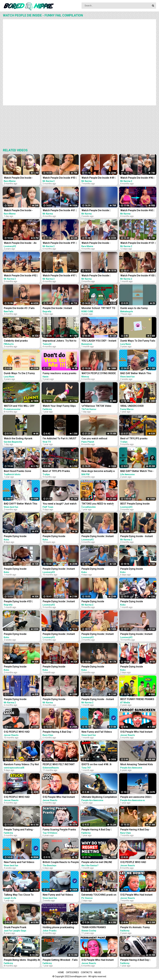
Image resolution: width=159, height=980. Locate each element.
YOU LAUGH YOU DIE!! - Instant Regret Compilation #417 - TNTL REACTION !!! (99, 341)
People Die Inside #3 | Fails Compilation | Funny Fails (19, 308)
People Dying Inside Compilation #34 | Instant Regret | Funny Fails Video (57, 700)
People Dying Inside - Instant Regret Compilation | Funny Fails (137, 537)
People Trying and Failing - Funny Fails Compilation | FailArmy (19, 830)
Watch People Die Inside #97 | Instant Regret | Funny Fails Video (60, 276)
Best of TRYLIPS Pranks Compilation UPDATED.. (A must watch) (61, 471)
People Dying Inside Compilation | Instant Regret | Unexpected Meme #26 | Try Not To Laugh (20, 667)
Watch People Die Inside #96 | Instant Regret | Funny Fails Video (137, 178)
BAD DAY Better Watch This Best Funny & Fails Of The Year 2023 (138, 374)
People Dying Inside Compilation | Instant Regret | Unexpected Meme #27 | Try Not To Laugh (98, 667)
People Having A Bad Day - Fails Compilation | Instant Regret (58, 732)
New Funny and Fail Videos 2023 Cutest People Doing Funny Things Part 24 (19, 862)
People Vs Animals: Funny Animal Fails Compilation (135, 928)
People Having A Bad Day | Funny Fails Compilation (96, 830)
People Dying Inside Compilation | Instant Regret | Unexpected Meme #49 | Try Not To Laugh (59, 537)
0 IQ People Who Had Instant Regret (136, 732)
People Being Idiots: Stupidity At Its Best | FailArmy (22, 960)
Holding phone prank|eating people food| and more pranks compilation (60, 928)
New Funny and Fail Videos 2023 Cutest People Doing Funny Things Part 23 (97, 732)
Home (61, 972)
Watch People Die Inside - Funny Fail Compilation (18, 178)
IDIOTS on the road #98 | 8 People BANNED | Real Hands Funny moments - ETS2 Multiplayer (98, 765)
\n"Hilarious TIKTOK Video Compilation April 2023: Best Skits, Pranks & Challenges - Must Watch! (98, 406)
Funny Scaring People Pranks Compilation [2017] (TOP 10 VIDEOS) (59, 830)
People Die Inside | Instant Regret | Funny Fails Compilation (57, 308)
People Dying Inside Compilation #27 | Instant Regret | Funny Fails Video (96, 602)
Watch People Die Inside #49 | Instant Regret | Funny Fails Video (98, 178)
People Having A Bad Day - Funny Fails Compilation (135, 830)
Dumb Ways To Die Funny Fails (138, 341)
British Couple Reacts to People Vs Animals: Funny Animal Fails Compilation (61, 862)
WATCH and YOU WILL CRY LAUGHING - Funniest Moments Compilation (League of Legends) (22, 406)
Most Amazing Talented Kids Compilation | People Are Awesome (137, 765)
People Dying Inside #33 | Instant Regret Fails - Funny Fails (19, 602)
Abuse (98, 972)
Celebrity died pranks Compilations (16, 341)
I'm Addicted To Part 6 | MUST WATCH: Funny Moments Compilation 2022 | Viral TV (60, 439)
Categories (72, 972)
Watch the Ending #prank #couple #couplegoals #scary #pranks (21, 439)
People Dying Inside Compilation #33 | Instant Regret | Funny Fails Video (19, 700)
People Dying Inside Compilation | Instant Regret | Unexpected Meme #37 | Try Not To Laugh (59, 667)
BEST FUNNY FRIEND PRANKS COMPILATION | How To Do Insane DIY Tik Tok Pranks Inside (137, 700)
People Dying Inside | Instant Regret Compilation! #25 (98, 537)
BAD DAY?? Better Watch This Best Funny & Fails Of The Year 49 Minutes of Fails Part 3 (21, 504)
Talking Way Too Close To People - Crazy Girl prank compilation (19, 895)
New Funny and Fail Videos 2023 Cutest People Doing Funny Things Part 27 (58, 895)
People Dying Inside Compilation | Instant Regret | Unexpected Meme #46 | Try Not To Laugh (137, 569)
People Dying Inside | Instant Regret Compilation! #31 (98, 634)
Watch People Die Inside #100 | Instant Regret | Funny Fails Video (138, 276)
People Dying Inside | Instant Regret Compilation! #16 (59, 602)
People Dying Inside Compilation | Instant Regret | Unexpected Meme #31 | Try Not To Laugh (20, 569)
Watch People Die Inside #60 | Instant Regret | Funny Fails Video (137, 211)
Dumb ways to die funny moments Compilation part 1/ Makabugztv (137, 308)
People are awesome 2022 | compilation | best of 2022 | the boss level (138, 797)
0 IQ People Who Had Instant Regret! (136, 895)
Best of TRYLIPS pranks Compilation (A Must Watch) (136, 439)
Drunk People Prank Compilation (15, 928)
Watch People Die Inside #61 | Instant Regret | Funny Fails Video (60, 211)
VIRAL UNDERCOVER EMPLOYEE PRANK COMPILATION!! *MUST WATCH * (138, 406)
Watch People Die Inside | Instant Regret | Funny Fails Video (97, 211)
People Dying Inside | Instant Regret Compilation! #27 (59, 634)
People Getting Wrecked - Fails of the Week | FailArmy (60, 960)
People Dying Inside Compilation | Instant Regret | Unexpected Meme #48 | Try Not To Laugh (137, 667)
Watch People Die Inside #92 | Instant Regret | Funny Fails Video (21, 276)
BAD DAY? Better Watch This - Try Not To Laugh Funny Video (137, 471)
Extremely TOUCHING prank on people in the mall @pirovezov (99, 895)
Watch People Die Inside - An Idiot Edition (20, 243)
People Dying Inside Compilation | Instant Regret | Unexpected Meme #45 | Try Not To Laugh (20, 537)
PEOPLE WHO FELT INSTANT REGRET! (59, 765)
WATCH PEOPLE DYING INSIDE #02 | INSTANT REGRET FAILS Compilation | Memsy (99, 374)
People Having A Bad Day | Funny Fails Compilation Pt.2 (136, 960)
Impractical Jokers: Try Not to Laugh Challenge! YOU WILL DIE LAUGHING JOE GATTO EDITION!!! (61, 341)
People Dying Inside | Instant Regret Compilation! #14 (59, 569)
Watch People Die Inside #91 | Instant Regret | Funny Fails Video (60, 243)
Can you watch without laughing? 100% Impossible (97, 439)
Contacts (87, 972)
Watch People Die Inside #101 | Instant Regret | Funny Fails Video (138, 243)
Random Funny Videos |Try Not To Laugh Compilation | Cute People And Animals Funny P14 (21, 765)
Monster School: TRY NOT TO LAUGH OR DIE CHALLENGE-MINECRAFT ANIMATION (98, 308)
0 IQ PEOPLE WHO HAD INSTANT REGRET (17, 732)
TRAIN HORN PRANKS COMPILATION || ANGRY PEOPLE (95, 928)
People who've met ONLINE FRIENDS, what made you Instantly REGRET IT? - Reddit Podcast (98, 862)
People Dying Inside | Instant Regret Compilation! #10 (136, 634)
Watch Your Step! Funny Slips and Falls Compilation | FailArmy (59, 406)
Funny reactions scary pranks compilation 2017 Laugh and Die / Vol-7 (60, 374)
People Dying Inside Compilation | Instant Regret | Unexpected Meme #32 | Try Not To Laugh (137, 602)
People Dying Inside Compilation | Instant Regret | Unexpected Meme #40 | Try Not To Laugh (20, 634)
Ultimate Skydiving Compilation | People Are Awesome (99, 797)
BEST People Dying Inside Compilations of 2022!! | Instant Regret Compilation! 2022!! (138, 504)
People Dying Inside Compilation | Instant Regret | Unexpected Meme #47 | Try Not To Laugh (98, 569)
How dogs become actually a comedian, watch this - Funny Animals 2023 (98, 471)
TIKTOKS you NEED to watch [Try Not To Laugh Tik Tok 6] (98, 504)
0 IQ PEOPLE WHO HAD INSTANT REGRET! (133, 862)
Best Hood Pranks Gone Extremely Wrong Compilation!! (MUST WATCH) (21, 471)
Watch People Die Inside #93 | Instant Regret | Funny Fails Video (60, 178)
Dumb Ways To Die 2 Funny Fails (19, 374)
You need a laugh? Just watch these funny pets (60, 504)
